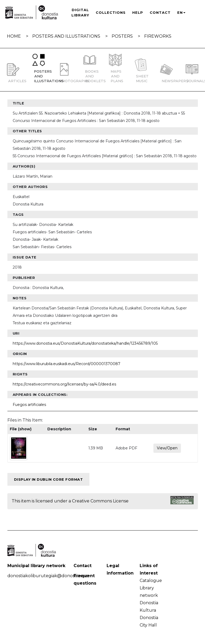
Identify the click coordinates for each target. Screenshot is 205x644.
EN (181, 12)
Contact (160, 12)
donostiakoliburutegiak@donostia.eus (48, 576)
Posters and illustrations (66, 36)
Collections (111, 12)
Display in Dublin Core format (49, 479)
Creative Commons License (100, 501)
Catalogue (151, 581)
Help (138, 12)
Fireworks (158, 36)
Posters (122, 36)
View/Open (167, 448)
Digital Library (80, 12)
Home (14, 36)
